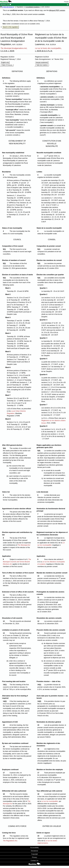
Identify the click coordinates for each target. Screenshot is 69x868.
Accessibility (34, 848)
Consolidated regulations (33, 7)
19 (4, 836)
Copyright (34, 854)
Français (66, 2)
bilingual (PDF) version (57, 10)
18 (4, 794)
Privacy (35, 857)
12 (4, 621)
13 (4, 633)
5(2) (5, 263)
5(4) (5, 448)
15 (4, 725)
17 (4, 773)
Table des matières (42, 65)
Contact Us (34, 861)
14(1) (5, 685)
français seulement (42, 62)
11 (4, 595)
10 (4, 576)
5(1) (5, 249)
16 (4, 747)
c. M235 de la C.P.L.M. (44, 51)
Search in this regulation (10, 27)
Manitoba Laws (6, 5)
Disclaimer (35, 851)
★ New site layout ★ (8, 7)
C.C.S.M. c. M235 (7, 51)
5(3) (5, 278)
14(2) (5, 701)
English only (5, 62)
